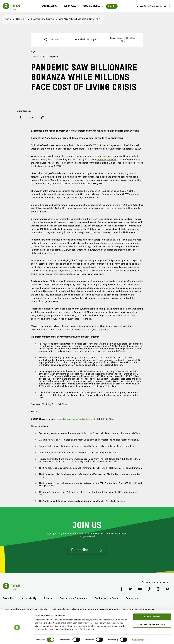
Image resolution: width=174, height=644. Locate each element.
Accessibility (30, 598)
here (65, 404)
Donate (112, 6)
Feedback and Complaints (75, 598)
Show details (138, 639)
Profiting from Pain (108, 159)
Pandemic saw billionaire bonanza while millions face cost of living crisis (68, 19)
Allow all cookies (152, 616)
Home (8, 19)
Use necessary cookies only (152, 623)
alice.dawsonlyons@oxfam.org (80, 419)
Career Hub (9, 598)
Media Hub (21, 19)
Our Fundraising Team (110, 598)
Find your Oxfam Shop (145, 6)
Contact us (136, 598)
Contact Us (161, 6)
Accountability (39, 57)
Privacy (49, 598)
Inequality (54, 57)
